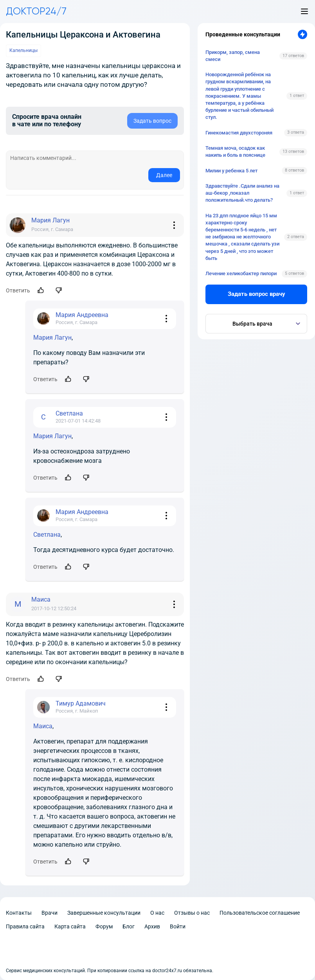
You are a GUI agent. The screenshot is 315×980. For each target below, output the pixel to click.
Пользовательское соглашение (260, 913)
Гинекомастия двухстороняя (239, 133)
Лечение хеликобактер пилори (241, 273)
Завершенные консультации (104, 913)
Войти (178, 926)
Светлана (47, 535)
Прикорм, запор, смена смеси (233, 56)
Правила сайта (25, 926)
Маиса (43, 726)
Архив (152, 926)
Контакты (19, 913)
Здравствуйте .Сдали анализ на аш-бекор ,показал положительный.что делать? (242, 193)
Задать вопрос (152, 121)
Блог (129, 926)
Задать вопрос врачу (256, 294)
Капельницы (23, 50)
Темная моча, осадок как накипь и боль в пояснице (235, 151)
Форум (104, 926)
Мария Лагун (52, 338)
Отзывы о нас (192, 913)
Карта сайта (70, 926)
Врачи (49, 913)
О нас (157, 913)
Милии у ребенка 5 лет (231, 171)
